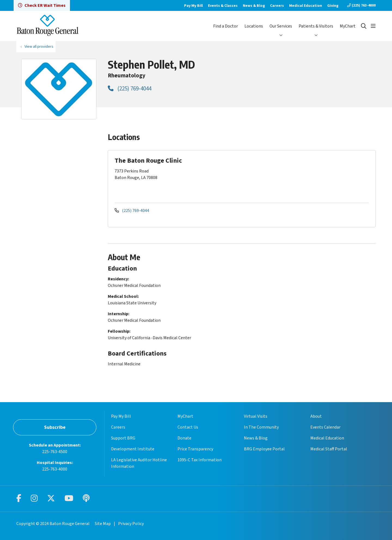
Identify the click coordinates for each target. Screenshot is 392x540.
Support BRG (123, 438)
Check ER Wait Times (42, 5)
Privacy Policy (131, 524)
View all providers (39, 46)
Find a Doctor (226, 26)
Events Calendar (325, 427)
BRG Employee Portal (264, 449)
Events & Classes (223, 6)
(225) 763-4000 (361, 5)
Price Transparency (195, 449)
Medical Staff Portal (329, 449)
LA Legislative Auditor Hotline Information (139, 463)
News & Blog (254, 6)
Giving (333, 6)
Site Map (103, 524)
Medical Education (306, 6)
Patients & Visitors (316, 26)
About (316, 416)
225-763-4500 (55, 452)
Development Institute (133, 449)
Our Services (281, 26)
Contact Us (188, 427)
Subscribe (55, 427)
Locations (254, 26)
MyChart (348, 26)
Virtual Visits (256, 416)
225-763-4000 (55, 469)
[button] (373, 26)
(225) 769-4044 (130, 89)
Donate (184, 438)
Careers (277, 6)
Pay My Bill (193, 6)
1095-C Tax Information (200, 460)
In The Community (261, 427)
